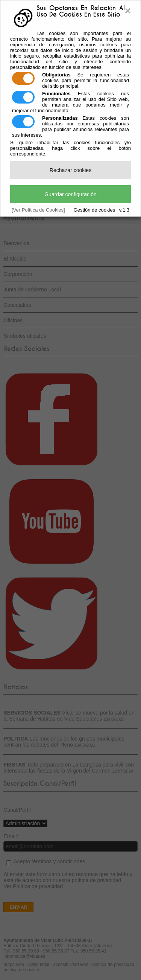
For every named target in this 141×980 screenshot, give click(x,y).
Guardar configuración (70, 194)
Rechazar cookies (70, 170)
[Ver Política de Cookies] (38, 210)
